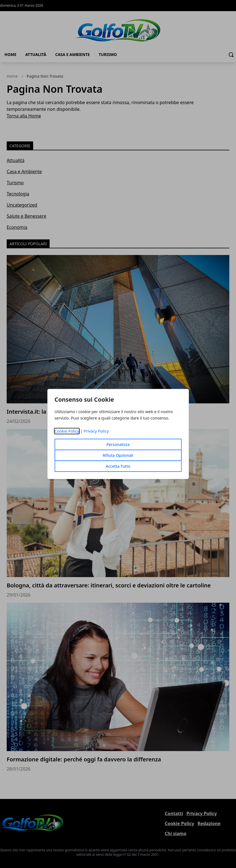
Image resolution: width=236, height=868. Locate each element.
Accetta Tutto (118, 466)
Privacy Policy (96, 431)
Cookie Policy (67, 431)
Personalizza (118, 444)
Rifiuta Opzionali (118, 455)
